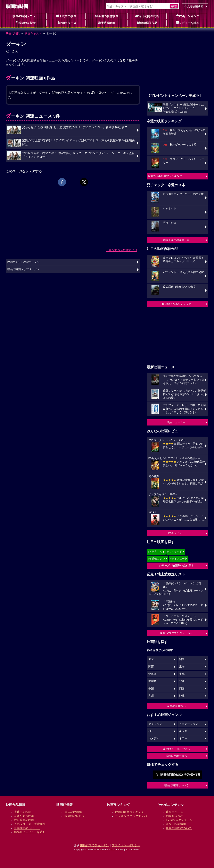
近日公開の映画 (147, 16)
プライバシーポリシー (126, 845)
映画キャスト (33, 33)
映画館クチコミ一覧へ (176, 749)
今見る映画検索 (194, 6)
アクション (155, 724)
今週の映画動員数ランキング (165, 176)
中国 (151, 689)
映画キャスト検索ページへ (23, 262)
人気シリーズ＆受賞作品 (30, 824)
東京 (151, 659)
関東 (182, 659)
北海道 (152, 674)
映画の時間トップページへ (23, 269)
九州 (151, 696)
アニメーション (188, 724)
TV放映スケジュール (179, 820)
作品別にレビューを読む (30, 832)
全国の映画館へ (176, 706)
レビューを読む (188, 23)
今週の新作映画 (107, 16)
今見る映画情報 (176, 824)
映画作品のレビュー (27, 828)
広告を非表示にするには (122, 250)
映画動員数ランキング (130, 812)
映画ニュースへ (176, 422)
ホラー (183, 739)
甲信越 (152, 681)
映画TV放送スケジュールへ (176, 633)
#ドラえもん (155, 552)
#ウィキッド (175, 552)
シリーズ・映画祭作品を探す (176, 566)
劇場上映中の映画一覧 (176, 240)
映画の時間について (176, 785)
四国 (182, 689)
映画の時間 (13, 33)
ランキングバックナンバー (132, 816)
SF (150, 731)
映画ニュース (66, 23)
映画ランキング (188, 16)
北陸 (182, 681)
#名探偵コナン (156, 559)
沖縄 (182, 696)
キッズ (183, 731)
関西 (151, 667)
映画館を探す (25, 23)
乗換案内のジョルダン (94, 845)
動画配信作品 (147, 23)
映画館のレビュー (76, 816)
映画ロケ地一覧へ (176, 756)
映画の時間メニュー (25, 16)
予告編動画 (107, 23)
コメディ (154, 739)
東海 (182, 667)
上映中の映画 (66, 16)
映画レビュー (176, 533)
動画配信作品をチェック (176, 304)
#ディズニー (177, 559)
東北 (182, 674)
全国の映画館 (73, 812)
